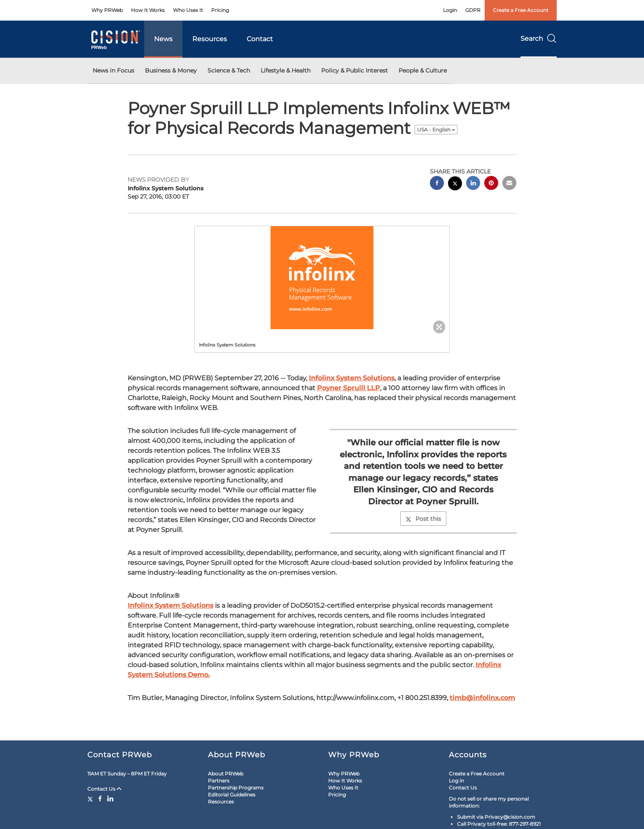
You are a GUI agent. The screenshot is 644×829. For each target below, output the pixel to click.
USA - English (436, 130)
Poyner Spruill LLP (349, 388)
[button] (322, 278)
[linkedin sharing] (473, 184)
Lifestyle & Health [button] (286, 70)
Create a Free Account (521, 10)
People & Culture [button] (423, 70)
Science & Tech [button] (229, 70)
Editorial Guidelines (232, 795)
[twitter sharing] (455, 184)
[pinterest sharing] (491, 184)
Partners (219, 781)
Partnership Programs (236, 788)
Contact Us (104, 789)
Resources (210, 39)
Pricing (220, 10)
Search (539, 39)
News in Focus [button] (113, 70)
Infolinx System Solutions (352, 378)
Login (450, 10)
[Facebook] (100, 799)
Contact (260, 39)
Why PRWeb (107, 10)
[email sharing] (509, 184)
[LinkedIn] (110, 799)
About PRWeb (226, 774)
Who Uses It (188, 10)
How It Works (148, 10)
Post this (423, 519)
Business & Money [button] (171, 70)
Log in (456, 781)
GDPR (473, 10)
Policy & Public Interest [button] (355, 70)
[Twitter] (91, 799)
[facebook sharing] (437, 184)
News (163, 39)
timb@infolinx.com (482, 698)
